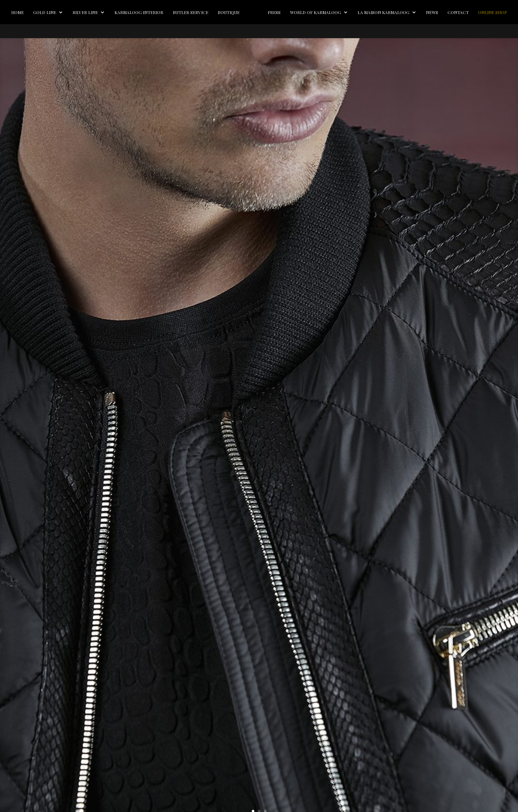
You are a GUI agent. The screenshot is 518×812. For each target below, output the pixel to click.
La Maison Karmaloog (410, 12)
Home (21, 12)
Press (300, 12)
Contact (484, 12)
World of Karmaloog (342, 12)
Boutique (233, 12)
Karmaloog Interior (143, 12)
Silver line (89, 12)
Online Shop (259, 26)
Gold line (49, 12)
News (458, 12)
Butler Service (194, 12)
